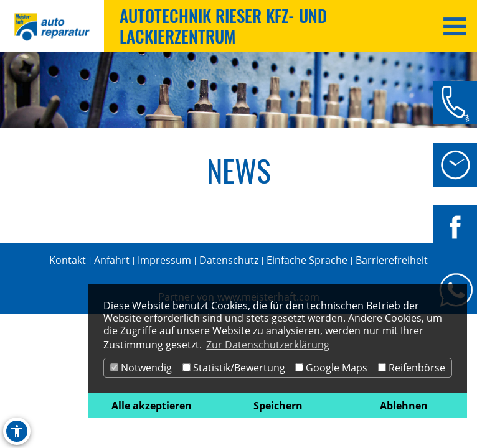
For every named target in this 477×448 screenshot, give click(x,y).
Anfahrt (112, 260)
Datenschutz (229, 260)
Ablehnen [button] (404, 406)
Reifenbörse (412, 368)
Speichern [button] (278, 406)
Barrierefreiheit (392, 260)
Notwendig (141, 368)
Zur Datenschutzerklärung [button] (268, 345)
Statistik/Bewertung (234, 368)
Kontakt (68, 260)
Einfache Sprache (307, 260)
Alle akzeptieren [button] (152, 406)
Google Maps (331, 368)
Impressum (164, 260)
